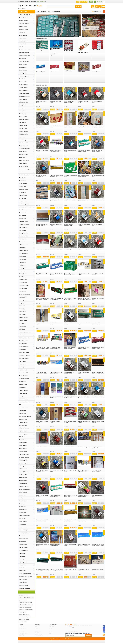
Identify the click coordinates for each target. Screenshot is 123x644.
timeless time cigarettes (24, 402)
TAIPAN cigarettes (23, 545)
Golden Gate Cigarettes (24, 93)
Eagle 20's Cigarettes (24, 189)
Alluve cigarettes (23, 542)
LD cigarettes (22, 309)
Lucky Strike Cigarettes (24, 24)
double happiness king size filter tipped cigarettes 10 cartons (43, 299)
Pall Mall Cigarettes (23, 41)
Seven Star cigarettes (24, 539)
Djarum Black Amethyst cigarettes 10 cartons (68, 225)
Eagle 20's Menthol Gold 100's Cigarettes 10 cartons (70, 299)
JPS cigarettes (22, 553)
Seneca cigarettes (23, 367)
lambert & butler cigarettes (25, 207)
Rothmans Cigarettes (24, 146)
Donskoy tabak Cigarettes (25, 294)
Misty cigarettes (23, 219)
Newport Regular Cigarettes (25, 617)
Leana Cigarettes (23, 312)
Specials (22, 631)
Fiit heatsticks (53, 54)
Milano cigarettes (23, 513)
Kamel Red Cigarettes (24, 204)
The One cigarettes (23, 547)
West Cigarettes (23, 44)
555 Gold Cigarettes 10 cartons (42, 397)
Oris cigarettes (22, 518)
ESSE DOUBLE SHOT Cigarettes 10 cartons (68, 126)
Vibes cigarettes (23, 565)
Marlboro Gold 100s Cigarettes (25, 602)
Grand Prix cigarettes (24, 201)
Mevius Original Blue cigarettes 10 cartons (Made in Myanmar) (84, 447)
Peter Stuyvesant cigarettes (25, 417)
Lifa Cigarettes (22, 315)
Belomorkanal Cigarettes (24, 56)
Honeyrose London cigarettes (25, 577)
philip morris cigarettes (24, 358)
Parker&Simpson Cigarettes (25, 332)
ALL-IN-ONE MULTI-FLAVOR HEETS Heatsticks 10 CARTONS (84, 299)
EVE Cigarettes (23, 192)
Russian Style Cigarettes (24, 149)
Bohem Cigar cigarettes (24, 352)
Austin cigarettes (23, 524)
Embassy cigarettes (23, 550)
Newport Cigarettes (23, 18)
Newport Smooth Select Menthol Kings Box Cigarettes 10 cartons (56, 570)
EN (90, 2)
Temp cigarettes (23, 350)
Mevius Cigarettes (23, 117)
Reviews (22, 635)
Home (78, 2)
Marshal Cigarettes (23, 320)
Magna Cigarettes (23, 114)
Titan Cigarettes (23, 361)
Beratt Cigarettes (23, 271)
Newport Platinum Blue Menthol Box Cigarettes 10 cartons (84, 545)
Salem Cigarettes (23, 152)
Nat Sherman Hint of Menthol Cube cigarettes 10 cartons (70, 274)
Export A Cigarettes (23, 384)
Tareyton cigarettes (23, 239)
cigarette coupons (22, 600)
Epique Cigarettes (23, 73)
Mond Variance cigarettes (25, 515)
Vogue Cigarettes (23, 157)
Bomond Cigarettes (23, 280)
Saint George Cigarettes (24, 338)
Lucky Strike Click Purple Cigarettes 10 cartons (55, 200)
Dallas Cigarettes (23, 67)
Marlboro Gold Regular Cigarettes (26, 605)
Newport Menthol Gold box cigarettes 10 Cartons (55, 496)
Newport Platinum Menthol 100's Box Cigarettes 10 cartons (43, 520)
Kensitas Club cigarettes (24, 533)
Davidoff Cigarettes (23, 70)
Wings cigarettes (23, 411)
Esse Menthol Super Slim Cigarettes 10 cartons (83, 200)
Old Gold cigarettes (23, 399)
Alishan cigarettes (23, 521)
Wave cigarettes (23, 248)
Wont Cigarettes (23, 172)
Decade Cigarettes (23, 451)
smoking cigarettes (23, 622)
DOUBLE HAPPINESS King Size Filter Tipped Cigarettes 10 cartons (98, 447)
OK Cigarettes (22, 329)
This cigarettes (22, 405)
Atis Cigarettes (22, 265)
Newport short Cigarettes (24, 619)
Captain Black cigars (24, 530)
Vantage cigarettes (23, 408)
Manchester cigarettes (24, 76)
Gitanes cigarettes (23, 370)
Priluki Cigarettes (23, 335)
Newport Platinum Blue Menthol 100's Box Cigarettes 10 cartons (98, 545)
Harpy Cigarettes (23, 303)
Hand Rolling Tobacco (24, 347)
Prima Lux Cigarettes (24, 134)
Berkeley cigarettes (23, 527)
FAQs (36, 627)
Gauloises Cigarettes (24, 85)
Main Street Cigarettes (24, 454)
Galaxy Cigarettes (23, 300)
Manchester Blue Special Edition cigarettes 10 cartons (70, 348)
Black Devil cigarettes (24, 486)
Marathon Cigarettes (24, 390)
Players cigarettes (23, 559)
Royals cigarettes (23, 562)
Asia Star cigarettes (23, 469)
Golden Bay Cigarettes (24, 428)
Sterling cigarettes (23, 582)
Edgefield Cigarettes (24, 434)
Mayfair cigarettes (23, 393)
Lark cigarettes (22, 387)
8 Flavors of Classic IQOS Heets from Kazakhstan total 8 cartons (43, 348)
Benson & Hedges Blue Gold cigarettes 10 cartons (83, 176)
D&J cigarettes (22, 498)
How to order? (53, 625)
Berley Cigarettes (23, 449)
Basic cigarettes (23, 178)
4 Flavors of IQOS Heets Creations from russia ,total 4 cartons (42, 373)
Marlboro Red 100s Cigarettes (25, 607)
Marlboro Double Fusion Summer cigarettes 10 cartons (84, 496)
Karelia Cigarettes (23, 99)
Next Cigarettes (23, 323)
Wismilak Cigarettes (23, 102)
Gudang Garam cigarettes (25, 96)
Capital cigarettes (23, 283)
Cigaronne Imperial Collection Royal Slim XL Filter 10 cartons (97, 373)
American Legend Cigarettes (25, 373)
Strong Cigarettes (23, 344)
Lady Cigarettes (23, 306)
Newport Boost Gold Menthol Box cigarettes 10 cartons (57, 299)
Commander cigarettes (24, 379)
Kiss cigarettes (22, 108)
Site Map (37, 633)
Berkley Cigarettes (23, 446)
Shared (22, 627)
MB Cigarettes (22, 556)
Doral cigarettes (23, 187)
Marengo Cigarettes (23, 318)
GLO (51, 55)
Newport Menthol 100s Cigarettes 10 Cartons (96, 323)
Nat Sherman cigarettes (24, 224)
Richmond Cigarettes (24, 143)
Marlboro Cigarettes (23, 21)
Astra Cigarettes (23, 262)
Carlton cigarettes (23, 184)
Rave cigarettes (23, 230)
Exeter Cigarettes (23, 443)
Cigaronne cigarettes (24, 254)
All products (24, 633)
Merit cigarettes (23, 216)
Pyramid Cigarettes (23, 227)
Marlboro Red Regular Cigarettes (26, 610)
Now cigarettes (22, 396)
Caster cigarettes (23, 495)
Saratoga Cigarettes (23, 233)
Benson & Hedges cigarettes (25, 50)
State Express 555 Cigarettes (25, 169)
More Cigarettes (23, 123)
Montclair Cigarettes (23, 222)
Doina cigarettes (23, 291)
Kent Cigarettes (23, 105)
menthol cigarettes (23, 612)
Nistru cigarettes (23, 326)
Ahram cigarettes (23, 259)
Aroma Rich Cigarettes (24, 53)
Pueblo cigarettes (23, 419)
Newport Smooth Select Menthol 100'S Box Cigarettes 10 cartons (43, 570)
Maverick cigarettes (23, 213)
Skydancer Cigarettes (24, 431)
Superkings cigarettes (24, 585)
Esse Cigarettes (23, 79)
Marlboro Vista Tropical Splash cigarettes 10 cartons (42, 471)
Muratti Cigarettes (23, 125)
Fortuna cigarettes (23, 195)
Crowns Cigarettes (23, 440)
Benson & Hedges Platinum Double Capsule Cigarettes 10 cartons (84, 127)
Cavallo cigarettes (23, 492)
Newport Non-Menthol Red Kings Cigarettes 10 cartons (70, 496)
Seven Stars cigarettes (24, 457)
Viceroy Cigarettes (23, 163)
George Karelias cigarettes (25, 489)
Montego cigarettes (23, 422)
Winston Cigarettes (23, 27)
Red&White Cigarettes (24, 140)
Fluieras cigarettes (23, 297)
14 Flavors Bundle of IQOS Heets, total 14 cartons (83, 471)
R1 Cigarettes (22, 137)
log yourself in (41, 1)
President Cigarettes (24, 131)
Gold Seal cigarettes (24, 501)
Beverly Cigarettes (23, 274)
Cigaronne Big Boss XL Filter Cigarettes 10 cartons (42, 225)
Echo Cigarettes (23, 437)
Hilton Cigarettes (23, 47)
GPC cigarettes (22, 198)
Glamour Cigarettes (23, 88)
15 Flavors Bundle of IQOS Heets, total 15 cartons (55, 151)
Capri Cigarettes (23, 181)
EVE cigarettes (22, 382)
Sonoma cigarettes (23, 236)
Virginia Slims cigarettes (24, 160)
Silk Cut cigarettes (23, 579)
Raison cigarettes (23, 466)
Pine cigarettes (22, 536)
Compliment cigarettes (24, 286)
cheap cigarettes (22, 598)
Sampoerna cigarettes (24, 91)
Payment (37, 629)
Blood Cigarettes (23, 277)
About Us (51, 627)
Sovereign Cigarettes (24, 166)
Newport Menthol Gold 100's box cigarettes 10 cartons (84, 151)
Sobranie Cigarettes (23, 155)
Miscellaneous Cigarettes (25, 355)
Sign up (85, 2)
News (51, 629)
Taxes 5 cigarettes (23, 475)
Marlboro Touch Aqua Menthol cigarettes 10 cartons (70, 102)
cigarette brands (30, 598)
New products (24, 629)
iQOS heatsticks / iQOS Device (26, 15)
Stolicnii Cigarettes (23, 341)
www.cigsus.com (60, 639)
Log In (81, 2)
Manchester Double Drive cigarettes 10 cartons (55, 545)
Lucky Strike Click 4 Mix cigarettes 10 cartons (41, 126)
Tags (50, 631)
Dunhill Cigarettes (23, 35)
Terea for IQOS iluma (54, 53)
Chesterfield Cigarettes (24, 61)
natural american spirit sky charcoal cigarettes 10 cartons (97, 126)
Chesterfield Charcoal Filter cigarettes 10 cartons (97, 151)
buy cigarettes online (23, 595)
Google (51, 633)
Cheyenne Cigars (23, 425)
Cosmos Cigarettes (23, 288)
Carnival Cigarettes (23, 376)
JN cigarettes (22, 504)
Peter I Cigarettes (23, 128)
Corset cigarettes (23, 507)
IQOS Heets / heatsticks (55, 52)
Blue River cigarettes (24, 481)
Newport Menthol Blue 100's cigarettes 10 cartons (83, 348)
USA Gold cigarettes (24, 245)
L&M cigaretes (22, 32)
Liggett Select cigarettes (24, 210)
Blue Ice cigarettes (23, 483)
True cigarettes (22, 242)
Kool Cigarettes (23, 111)
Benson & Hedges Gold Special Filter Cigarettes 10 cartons (70, 397)
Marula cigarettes (23, 510)
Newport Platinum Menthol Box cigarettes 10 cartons (56, 373)
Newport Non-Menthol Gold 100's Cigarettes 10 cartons (70, 520)
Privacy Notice (38, 635)
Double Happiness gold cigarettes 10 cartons (82, 520)
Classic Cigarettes (23, 64)
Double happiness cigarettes (25, 574)
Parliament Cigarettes (24, 29)
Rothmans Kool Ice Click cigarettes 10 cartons (41, 176)
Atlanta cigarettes (23, 478)
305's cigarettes (23, 414)
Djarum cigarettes (23, 82)
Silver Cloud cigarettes (24, 463)
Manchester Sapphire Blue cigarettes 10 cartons (97, 471)
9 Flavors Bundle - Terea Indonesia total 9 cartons (55, 348)
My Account (38, 631)
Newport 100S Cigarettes (24, 615)
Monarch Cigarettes (23, 460)
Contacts (37, 625)
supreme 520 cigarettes (24, 472)
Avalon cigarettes (23, 268)
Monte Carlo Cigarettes (24, 120)
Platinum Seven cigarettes (25, 588)
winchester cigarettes (24, 364)
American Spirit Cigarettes (25, 175)
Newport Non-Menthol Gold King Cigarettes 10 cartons (56, 176)
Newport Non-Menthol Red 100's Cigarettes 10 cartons (98, 348)
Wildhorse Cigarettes (24, 251)
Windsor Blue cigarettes (24, 568)
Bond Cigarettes (23, 59)
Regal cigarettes (23, 256)
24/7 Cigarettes (22, 571)
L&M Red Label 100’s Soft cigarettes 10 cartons (69, 373)
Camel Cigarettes (23, 38)
